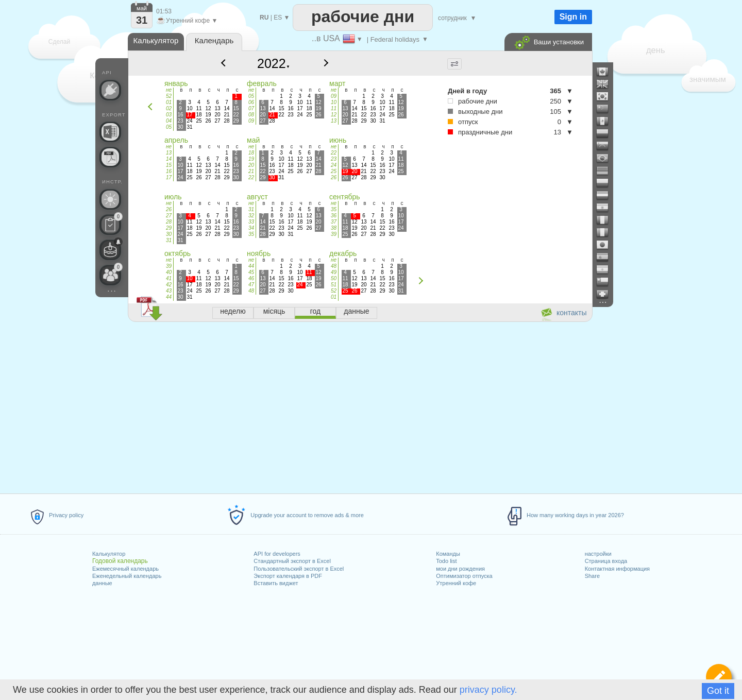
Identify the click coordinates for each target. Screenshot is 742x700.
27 (169, 216)
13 (334, 121)
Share (592, 576)
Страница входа (606, 561)
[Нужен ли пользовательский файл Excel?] (110, 132)
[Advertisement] (360, 406)
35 (251, 234)
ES (278, 18)
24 (334, 165)
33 (251, 222)
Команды (448, 554)
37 (334, 222)
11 (334, 108)
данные (102, 583)
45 (251, 272)
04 (169, 121)
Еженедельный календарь (127, 576)
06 (251, 102)
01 (169, 102)
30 (169, 234)
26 (334, 177)
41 (169, 278)
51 (334, 285)
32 (251, 216)
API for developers (277, 554)
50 (334, 278)
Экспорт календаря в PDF (288, 576)
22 (251, 177)
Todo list (446, 561)
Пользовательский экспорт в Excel (299, 569)
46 (251, 278)
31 (169, 240)
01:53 (164, 11)
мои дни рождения (460, 569)
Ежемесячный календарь (125, 569)
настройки (598, 554)
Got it (718, 691)
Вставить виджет (276, 583)
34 (251, 228)
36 (334, 216)
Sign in (573, 17)
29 (169, 228)
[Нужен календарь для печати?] (110, 157)
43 (169, 291)
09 (251, 121)
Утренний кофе (456, 583)
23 (334, 159)
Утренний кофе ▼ (187, 21)
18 (251, 153)
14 (169, 159)
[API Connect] (110, 90)
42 (169, 285)
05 (169, 127)
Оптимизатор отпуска (464, 576)
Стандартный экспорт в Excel (292, 561)
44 (169, 297)
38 (334, 228)
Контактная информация (617, 569)
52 (169, 96)
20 (251, 165)
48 (251, 291)
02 (169, 108)
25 (334, 171)
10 (334, 102)
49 (334, 272)
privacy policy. (488, 690)
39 (334, 234)
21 (251, 171)
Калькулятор (109, 554)
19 (251, 159)
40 (169, 272)
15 (169, 165)
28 (169, 222)
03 (169, 115)
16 (169, 171)
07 (251, 108)
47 (251, 285)
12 (334, 115)
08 (251, 115)
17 (169, 177)
